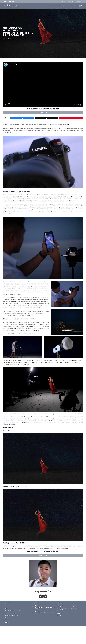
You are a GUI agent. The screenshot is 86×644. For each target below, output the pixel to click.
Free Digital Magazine (71, 2)
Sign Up (63, 2)
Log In (79, 2)
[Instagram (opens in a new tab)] (8, 2)
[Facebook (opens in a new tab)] (5, 2)
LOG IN (59, 615)
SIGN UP (59, 613)
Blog (6, 608)
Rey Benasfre (43, 591)
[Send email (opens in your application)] (13, 2)
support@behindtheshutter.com (44, 613)
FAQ (6, 620)
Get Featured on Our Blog (12, 615)
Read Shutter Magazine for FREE (13, 611)
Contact (7, 622)
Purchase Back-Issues (11, 613)
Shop (7, 618)
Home (7, 606)
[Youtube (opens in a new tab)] (10, 2)
